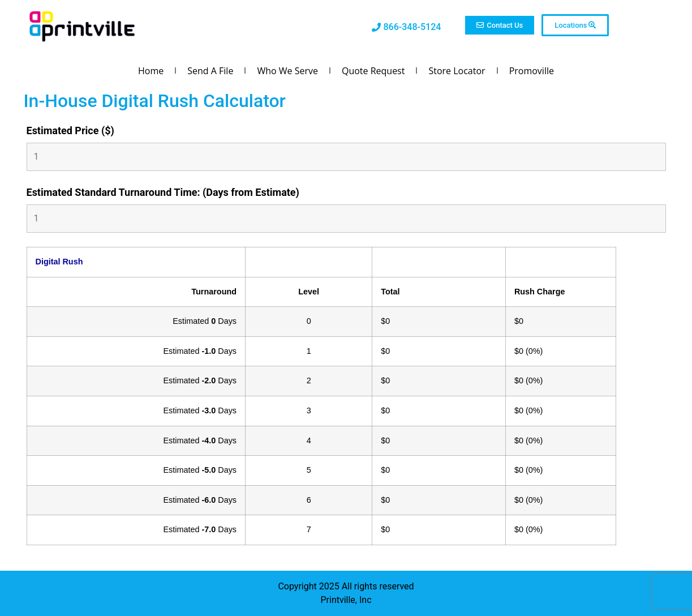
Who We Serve (287, 71)
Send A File (210, 71)
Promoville (532, 71)
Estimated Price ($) (70, 131)
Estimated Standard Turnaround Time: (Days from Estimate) (163, 192)
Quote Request (373, 71)
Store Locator (457, 71)
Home (151, 71)
